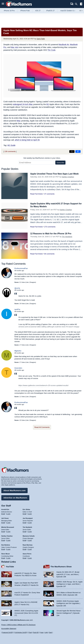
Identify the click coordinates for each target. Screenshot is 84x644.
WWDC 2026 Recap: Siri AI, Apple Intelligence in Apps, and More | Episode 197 (70, 584)
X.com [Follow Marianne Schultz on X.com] (30, 540)
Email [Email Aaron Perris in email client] (25, 558)
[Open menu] (3, 4)
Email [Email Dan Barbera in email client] (3, 549)
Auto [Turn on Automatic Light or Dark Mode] (42, 632)
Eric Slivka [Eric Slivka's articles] (26, 509)
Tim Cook (51, 50)
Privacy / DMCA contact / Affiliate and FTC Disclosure (18, 625)
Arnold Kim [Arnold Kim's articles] (5, 509)
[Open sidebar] (81, 4)
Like (27, 282)
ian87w (17, 309)
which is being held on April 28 (27, 140)
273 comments (50, 227)
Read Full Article (36, 194)
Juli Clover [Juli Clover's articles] (5, 518)
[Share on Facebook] (78, 152)
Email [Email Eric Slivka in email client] (25, 513)
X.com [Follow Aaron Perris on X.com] (30, 558)
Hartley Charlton (68, 177)
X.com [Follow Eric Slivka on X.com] (30, 513)
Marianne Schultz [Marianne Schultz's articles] (29, 536)
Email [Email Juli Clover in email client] (3, 522)
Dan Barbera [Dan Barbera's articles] (6, 545)
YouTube (10, 566)
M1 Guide (12, 145)
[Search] (77, 4)
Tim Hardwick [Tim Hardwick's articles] (27, 527)
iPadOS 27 (51, 11)
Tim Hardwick (67, 237)
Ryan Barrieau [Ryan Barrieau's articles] (28, 545)
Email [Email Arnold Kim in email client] (3, 513)
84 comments (49, 254)
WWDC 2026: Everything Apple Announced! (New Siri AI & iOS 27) (26, 613)
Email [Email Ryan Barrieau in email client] (25, 549)
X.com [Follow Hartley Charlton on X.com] (8, 540)
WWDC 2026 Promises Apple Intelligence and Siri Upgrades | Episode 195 (68, 603)
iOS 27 (38, 11)
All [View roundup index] (81, 11)
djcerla (17, 288)
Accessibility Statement (9, 628)
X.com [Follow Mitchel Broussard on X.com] (8, 531)
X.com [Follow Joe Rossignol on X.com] (30, 522)
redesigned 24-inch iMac (23, 104)
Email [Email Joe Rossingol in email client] (25, 522)
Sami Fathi (41, 39)
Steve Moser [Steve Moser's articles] (6, 553)
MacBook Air (64, 45)
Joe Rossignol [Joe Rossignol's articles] (28, 518)
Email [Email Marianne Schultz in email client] (25, 540)
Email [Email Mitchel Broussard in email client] (3, 531)
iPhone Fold (25, 11)
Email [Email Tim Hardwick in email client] (25, 531)
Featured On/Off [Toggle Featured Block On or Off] (7, 632)
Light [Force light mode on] (46, 632)
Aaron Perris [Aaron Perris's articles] (27, 553)
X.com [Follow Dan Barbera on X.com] (8, 549)
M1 (48, 104)
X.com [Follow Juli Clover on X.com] (8, 522)
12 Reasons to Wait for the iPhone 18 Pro (52, 234)
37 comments (49, 194)
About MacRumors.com (14, 490)
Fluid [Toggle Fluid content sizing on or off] (30, 632)
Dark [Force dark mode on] (50, 632)
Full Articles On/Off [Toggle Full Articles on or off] (21, 632)
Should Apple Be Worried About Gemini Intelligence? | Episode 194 (68, 613)
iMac (19, 121)
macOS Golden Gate (68, 11)
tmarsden (18, 368)
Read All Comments (42, 427)
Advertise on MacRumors (15, 497)
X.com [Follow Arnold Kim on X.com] (8, 513)
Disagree (33, 282)
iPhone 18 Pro (9, 11)
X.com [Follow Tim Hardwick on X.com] (30, 531)
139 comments (10, 151)
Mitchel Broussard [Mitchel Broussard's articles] (8, 527)
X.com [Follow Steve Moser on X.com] (8, 558)
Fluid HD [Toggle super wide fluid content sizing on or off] (36, 632)
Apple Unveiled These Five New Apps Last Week (56, 174)
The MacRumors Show (61, 566)
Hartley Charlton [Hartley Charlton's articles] (7, 536)
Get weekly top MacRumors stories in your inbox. (42, 158)
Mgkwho (18, 351)
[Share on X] (72, 152)
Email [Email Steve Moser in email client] (3, 558)
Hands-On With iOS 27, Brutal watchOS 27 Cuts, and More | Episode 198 (68, 574)
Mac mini (15, 47)
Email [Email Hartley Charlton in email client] (3, 540)
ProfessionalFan (21, 268)
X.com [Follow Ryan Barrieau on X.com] (30, 549)
